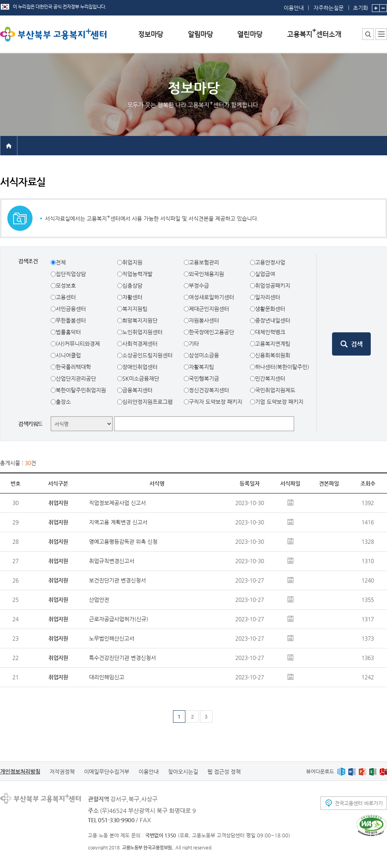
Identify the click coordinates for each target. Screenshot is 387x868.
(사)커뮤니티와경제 (78, 344)
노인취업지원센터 (142, 332)
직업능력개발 (137, 274)
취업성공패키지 (273, 285)
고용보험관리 (204, 262)
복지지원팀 (135, 309)
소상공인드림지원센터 (147, 355)
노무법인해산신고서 (112, 638)
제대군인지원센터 (209, 309)
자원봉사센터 (204, 320)
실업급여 (265, 274)
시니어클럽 (68, 355)
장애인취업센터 (140, 367)
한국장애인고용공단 (211, 332)
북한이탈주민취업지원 (81, 390)
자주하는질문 (329, 8)
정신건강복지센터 (209, 390)
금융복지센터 (137, 390)
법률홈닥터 (68, 332)
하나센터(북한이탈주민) (282, 367)
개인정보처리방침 (20, 772)
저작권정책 (62, 772)
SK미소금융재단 (141, 378)
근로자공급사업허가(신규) (119, 619)
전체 (61, 262)
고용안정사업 (270, 262)
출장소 (63, 402)
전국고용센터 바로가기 (359, 803)
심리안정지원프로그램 (147, 402)
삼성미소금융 (204, 355)
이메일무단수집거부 (107, 772)
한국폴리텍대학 (73, 367)
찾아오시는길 (183, 772)
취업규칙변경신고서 (112, 561)
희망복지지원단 (140, 320)
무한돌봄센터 (71, 320)
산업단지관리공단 (76, 378)
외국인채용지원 (206, 274)
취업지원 (132, 262)
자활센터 (132, 297)
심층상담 (132, 285)
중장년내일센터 (273, 320)
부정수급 (199, 285)
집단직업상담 (71, 274)
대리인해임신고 (107, 677)
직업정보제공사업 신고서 (117, 503)
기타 (194, 344)
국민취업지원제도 (275, 390)
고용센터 (66, 297)
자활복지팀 (201, 367)
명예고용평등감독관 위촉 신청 (123, 541)
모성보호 (66, 285)
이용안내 (294, 8)
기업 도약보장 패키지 (279, 402)
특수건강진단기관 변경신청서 (122, 658)
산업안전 (99, 600)
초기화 (360, 5)
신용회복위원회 (273, 355)
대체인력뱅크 (270, 332)
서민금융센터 (71, 309)
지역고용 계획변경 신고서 (118, 522)
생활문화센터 (270, 309)
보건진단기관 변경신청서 (117, 580)
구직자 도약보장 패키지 (216, 402)
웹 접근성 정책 (224, 772)
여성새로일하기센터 (211, 297)
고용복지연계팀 (273, 344)
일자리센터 (268, 297)
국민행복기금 (204, 378)
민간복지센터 (270, 378)
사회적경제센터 (140, 344)
